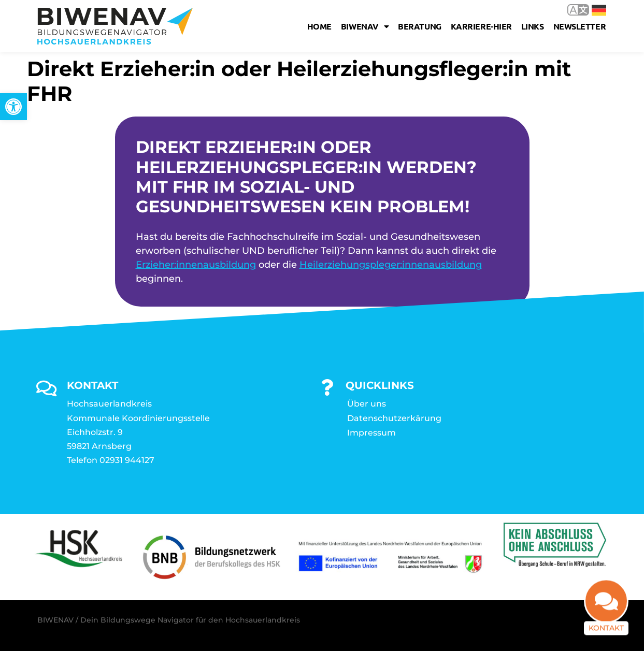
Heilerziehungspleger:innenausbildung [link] (391, 265)
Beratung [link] (419, 26)
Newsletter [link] (580, 26)
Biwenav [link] (365, 26)
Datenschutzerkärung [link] (394, 418)
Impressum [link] (371, 433)
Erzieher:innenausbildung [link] (196, 265)
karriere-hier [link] (481, 26)
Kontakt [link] (606, 633)
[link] (13, 107)
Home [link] (319, 26)
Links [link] (533, 26)
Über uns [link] (367, 404)
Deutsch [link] (599, 10)
